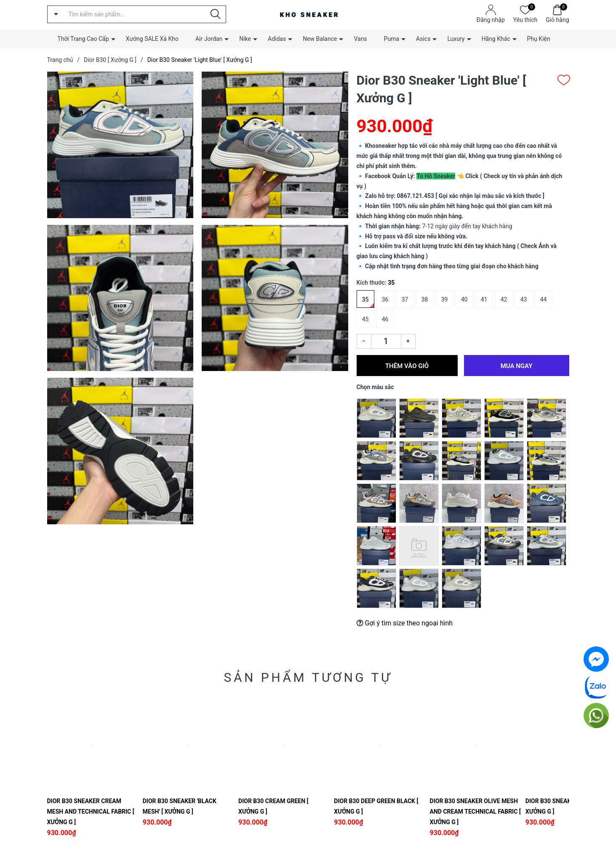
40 (464, 299)
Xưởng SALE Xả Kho (152, 39)
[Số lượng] (386, 341)
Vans (360, 39)
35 (365, 299)
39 (445, 299)
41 (484, 299)
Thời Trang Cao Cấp (83, 39)
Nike (245, 39)
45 (365, 319)
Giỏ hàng (557, 19)
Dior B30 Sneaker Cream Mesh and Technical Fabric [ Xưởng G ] (91, 812)
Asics (423, 39)
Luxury (456, 39)
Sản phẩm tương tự (308, 677)
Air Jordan (209, 39)
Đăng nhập (491, 20)
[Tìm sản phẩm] (137, 14)
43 (524, 299)
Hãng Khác (496, 39)
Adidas (277, 39)
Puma (392, 39)
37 (405, 299)
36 (385, 299)
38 (425, 299)
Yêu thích (525, 19)
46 (385, 319)
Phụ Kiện (539, 39)
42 (504, 299)
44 (544, 299)
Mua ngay (517, 366)
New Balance (320, 39)
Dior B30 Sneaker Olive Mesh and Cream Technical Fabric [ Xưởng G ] (475, 812)
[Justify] (215, 14)
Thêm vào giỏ (407, 366)
